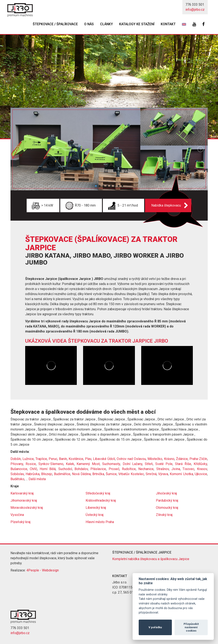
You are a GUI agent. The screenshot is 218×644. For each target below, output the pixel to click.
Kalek (70, 464)
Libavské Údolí (104, 459)
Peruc (53, 459)
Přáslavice (98, 469)
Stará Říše (183, 464)
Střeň (149, 464)
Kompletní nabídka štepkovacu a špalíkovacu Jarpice (151, 559)
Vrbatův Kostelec (131, 474)
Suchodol (65, 469)
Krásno (169, 459)
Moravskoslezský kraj (27, 508)
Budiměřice (62, 474)
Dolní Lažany (132, 464)
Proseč (114, 469)
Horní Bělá (48, 469)
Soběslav (17, 474)
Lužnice (28, 459)
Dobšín (16, 459)
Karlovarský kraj (22, 493)
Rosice (31, 464)
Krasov (202, 469)
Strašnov (163, 469)
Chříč (33, 469)
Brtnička (98, 474)
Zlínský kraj (164, 515)
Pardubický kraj (167, 500)
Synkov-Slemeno (51, 464)
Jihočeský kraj (166, 493)
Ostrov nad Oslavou (131, 459)
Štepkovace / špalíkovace (55, 24)
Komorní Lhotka (181, 474)
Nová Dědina (81, 474)
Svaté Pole (164, 464)
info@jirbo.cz (195, 10)
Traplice (41, 459)
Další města (37, 479)
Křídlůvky (200, 464)
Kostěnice (76, 459)
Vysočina (17, 515)
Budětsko (17, 479)
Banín (63, 459)
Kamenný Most (88, 464)
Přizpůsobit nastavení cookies (191, 627)
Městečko (155, 459)
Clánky (106, 24)
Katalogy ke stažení (137, 24)
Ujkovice (201, 474)
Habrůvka (33, 474)
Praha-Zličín (198, 459)
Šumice (111, 474)
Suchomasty (111, 464)
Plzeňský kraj (20, 522)
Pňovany (17, 464)
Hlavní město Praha (100, 522)
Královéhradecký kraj (101, 500)
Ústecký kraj (95, 515)
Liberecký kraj (96, 508)
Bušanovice (19, 469)
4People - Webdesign (43, 570)
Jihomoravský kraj (24, 500)
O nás (89, 24)
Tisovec (188, 469)
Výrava (163, 474)
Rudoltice (129, 469)
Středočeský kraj (98, 493)
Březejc (47, 474)
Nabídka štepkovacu (166, 205)
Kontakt (168, 24)
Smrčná (151, 474)
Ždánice (182, 459)
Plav (88, 459)
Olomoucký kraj (167, 508)
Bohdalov (81, 469)
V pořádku (155, 627)
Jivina (176, 469)
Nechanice (146, 469)
